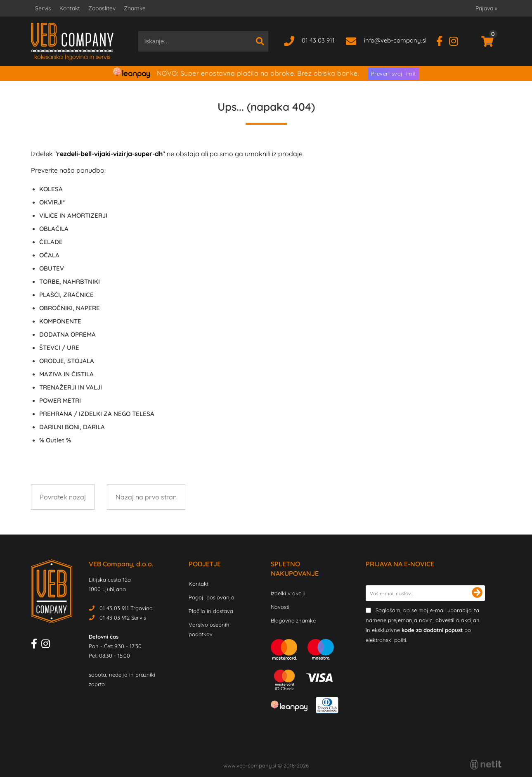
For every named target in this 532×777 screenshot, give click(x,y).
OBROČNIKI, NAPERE (70, 308)
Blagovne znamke (293, 620)
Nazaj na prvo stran (146, 497)
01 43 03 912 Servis (123, 618)
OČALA (49, 255)
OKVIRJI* (52, 202)
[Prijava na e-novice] (477, 593)
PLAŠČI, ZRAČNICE (66, 295)
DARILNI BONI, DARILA (72, 427)
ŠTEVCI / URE (59, 348)
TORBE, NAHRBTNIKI (70, 282)
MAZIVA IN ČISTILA (66, 374)
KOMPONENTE (60, 321)
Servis (43, 8)
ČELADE (51, 242)
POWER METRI (60, 400)
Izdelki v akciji (288, 593)
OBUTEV (52, 268)
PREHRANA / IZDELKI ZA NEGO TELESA (97, 414)
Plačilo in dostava (211, 611)
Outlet (55, 440)
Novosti (280, 607)
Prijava (486, 8)
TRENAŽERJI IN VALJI (71, 387)
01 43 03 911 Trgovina (126, 608)
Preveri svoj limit (394, 74)
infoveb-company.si (395, 40)
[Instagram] (457, 40)
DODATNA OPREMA (67, 334)
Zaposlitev (102, 8)
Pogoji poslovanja (212, 597)
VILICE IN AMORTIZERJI (73, 215)
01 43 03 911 (318, 40)
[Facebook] (443, 40)
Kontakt (70, 8)
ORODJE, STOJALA (67, 361)
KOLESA (51, 189)
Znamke (135, 8)
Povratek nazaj (63, 497)
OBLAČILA (54, 229)
